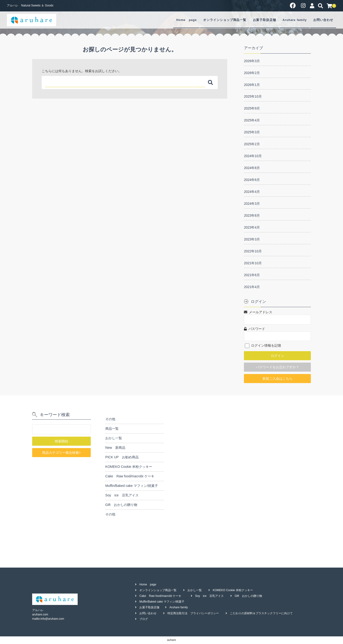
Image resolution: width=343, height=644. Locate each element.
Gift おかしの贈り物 (121, 505)
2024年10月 (253, 156)
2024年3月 (252, 204)
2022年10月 (253, 251)
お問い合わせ (323, 20)
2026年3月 (252, 61)
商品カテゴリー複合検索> (61, 453)
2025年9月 (252, 108)
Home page (187, 20)
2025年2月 (252, 144)
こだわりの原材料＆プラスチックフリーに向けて (261, 613)
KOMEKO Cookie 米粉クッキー (129, 467)
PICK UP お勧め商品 (122, 457)
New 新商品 (115, 448)
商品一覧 (112, 429)
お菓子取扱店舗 (265, 20)
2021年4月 (252, 287)
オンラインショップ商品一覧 (225, 20)
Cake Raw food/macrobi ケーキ (131, 476)
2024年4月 (252, 192)
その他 (110, 419)
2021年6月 (252, 275)
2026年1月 (252, 85)
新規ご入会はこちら (277, 379)
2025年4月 (252, 120)
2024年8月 (252, 168)
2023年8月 (252, 215)
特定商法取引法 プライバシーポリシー (193, 613)
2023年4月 (252, 227)
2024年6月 (252, 180)
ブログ (144, 619)
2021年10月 (253, 263)
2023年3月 (252, 239)
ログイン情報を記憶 (263, 345)
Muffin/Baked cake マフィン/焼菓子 (132, 486)
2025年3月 (252, 132)
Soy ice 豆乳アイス (122, 495)
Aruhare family (295, 20)
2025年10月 (253, 96)
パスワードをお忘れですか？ (277, 367)
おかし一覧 (114, 438)
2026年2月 (252, 73)
